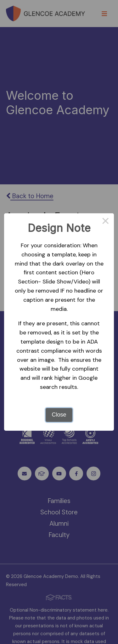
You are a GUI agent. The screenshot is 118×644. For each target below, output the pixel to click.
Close (59, 415)
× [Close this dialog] (106, 222)
